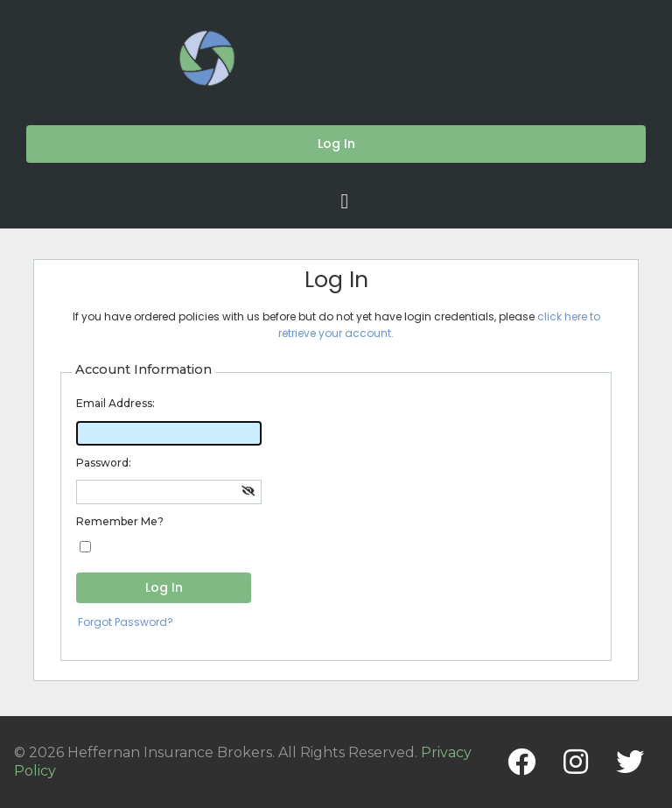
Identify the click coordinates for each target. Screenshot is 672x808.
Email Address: (115, 403)
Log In (164, 587)
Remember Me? (120, 521)
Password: (104, 463)
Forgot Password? (126, 622)
